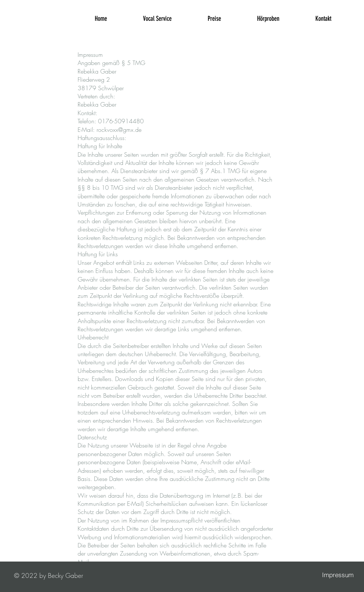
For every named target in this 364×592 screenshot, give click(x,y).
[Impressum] (338, 575)
